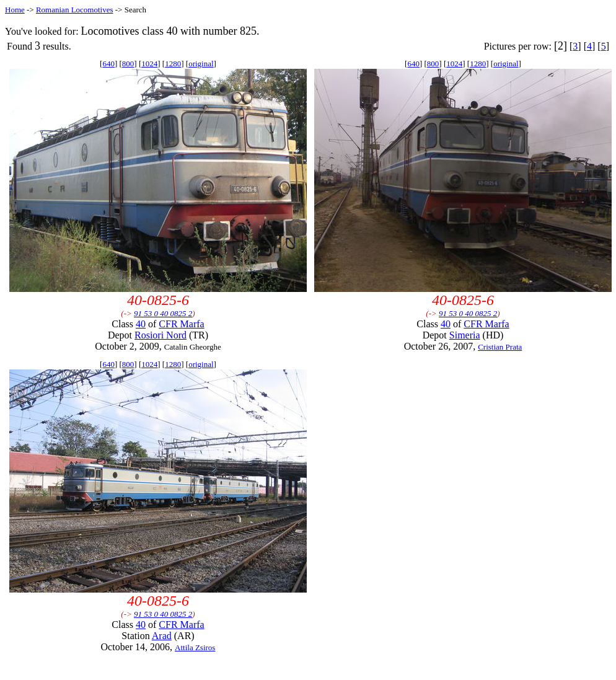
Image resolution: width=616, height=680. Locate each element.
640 (108, 64)
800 (128, 64)
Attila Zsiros (195, 647)
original (201, 64)
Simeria (465, 335)
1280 (173, 64)
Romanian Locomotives (75, 10)
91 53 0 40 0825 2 (163, 313)
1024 (149, 64)
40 (141, 324)
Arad (162, 636)
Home (15, 10)
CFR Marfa (181, 324)
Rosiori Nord (161, 335)
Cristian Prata (500, 347)
